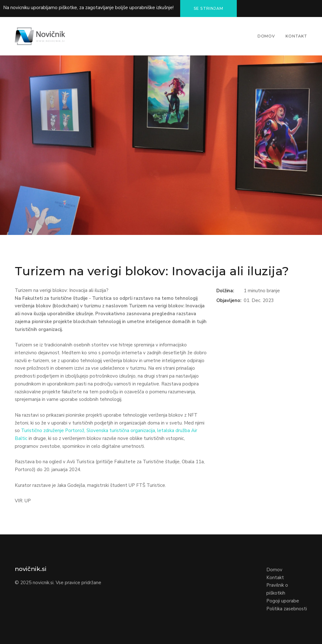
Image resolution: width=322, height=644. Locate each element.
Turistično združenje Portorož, (53, 430)
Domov (266, 36)
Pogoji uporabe (283, 601)
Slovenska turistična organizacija (121, 430)
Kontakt (296, 36)
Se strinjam (208, 8)
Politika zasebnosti (287, 609)
